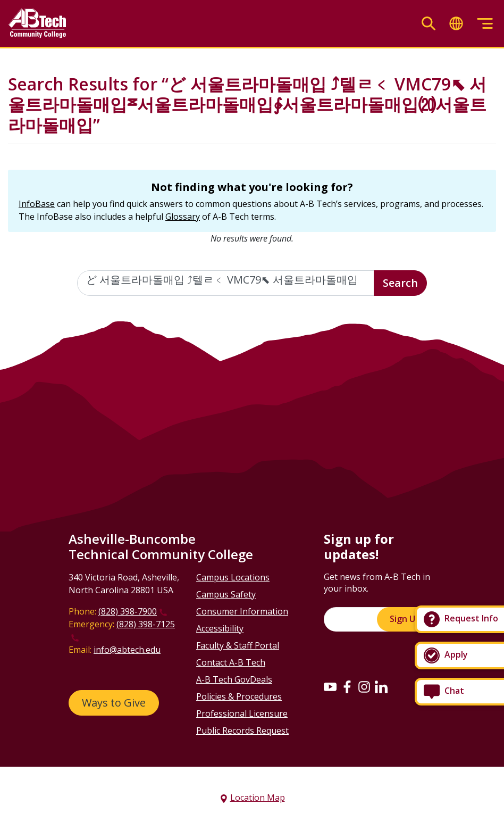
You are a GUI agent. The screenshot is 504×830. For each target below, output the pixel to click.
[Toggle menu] (485, 24)
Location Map (258, 798)
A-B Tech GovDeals (234, 679)
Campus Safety (226, 594)
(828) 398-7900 (128, 611)
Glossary (183, 217)
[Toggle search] (429, 24)
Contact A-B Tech (231, 662)
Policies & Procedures (239, 696)
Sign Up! (406, 619)
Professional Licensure (242, 713)
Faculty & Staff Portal (238, 645)
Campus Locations (233, 577)
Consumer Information (242, 611)
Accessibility (220, 628)
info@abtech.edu (127, 650)
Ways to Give (114, 703)
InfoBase (37, 204)
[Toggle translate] (456, 24)
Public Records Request (242, 731)
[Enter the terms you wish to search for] (226, 283)
